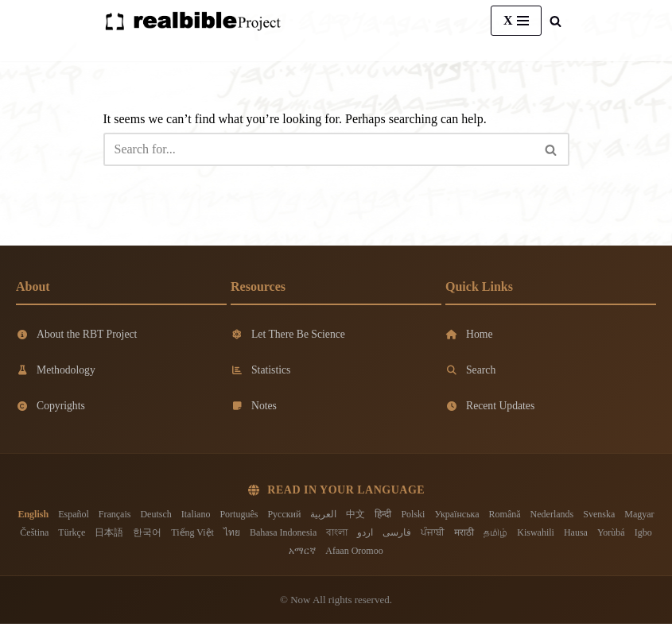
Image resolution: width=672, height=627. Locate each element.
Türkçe (72, 535)
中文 (355, 517)
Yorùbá (611, 535)
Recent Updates (491, 408)
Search (471, 372)
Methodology (56, 372)
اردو (365, 535)
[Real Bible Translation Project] (192, 21)
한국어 (147, 535)
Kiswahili (536, 535)
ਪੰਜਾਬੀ (433, 535)
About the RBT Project (78, 334)
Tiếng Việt (192, 535)
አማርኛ (302, 554)
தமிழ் (495, 535)
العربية (323, 517)
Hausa (576, 535)
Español (74, 517)
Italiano (196, 517)
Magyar (639, 517)
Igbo (643, 535)
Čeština (34, 535)
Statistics (261, 372)
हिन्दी (383, 517)
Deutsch (155, 517)
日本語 (109, 535)
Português (239, 517)
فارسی (397, 535)
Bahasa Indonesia (283, 535)
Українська (456, 517)
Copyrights (51, 408)
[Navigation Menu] (516, 21)
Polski (413, 517)
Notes (254, 408)
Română (505, 517)
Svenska (599, 517)
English (33, 517)
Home (469, 334)
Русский (284, 517)
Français (115, 517)
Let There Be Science (289, 334)
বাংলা (337, 535)
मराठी (464, 535)
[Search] (555, 21)
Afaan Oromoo (354, 554)
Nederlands (552, 517)
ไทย (232, 535)
